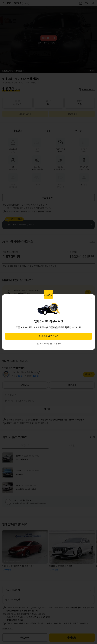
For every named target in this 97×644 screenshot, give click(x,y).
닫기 (91, 299)
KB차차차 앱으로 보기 (49, 336)
